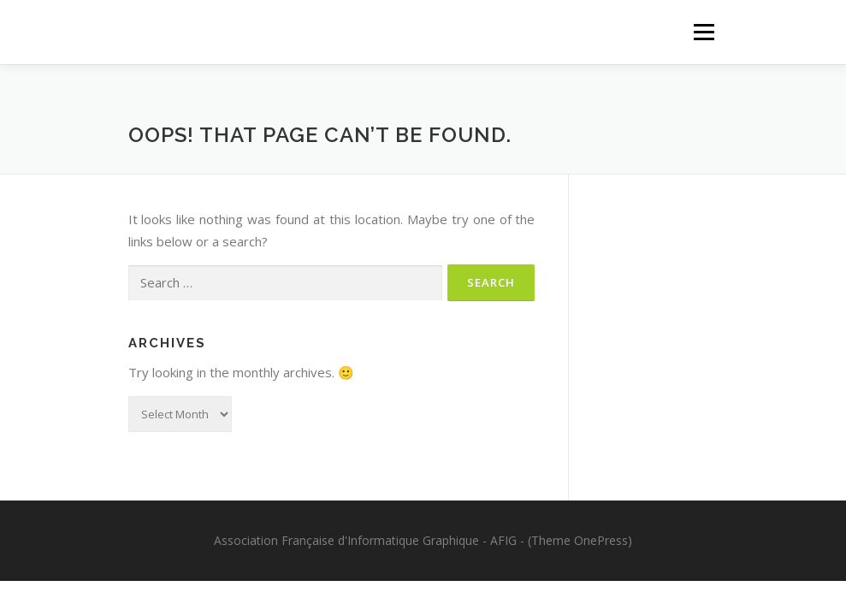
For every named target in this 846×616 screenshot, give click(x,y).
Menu (704, 32)
